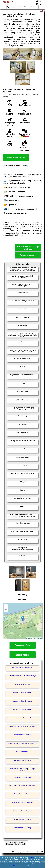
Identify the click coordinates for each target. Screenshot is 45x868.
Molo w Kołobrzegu (22, 752)
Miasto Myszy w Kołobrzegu (22, 693)
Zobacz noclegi (23, 655)
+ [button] (6, 606)
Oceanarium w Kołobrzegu (22, 794)
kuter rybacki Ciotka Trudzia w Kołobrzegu (22, 676)
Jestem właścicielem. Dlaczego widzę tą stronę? (16, 843)
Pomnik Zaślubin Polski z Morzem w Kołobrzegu (22, 718)
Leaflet (28, 638)
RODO (13, 865)
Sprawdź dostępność (16, 157)
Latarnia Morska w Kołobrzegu (22, 701)
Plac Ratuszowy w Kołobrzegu (22, 819)
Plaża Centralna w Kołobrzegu (22, 760)
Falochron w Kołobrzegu (22, 684)
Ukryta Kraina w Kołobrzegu (22, 710)
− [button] (6, 610)
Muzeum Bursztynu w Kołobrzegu (22, 802)
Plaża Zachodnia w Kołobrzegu (22, 667)
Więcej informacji (28, 255)
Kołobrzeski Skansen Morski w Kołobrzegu (22, 726)
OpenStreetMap (37, 638)
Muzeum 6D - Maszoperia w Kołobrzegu (22, 786)
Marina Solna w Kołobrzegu (22, 735)
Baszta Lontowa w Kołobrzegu (22, 828)
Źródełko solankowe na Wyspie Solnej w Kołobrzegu (22, 770)
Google (31, 858)
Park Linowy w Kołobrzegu (22, 777)
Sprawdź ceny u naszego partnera (28, 248)
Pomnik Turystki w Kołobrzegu (22, 811)
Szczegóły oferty (22, 645)
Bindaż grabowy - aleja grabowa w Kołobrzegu (22, 743)
